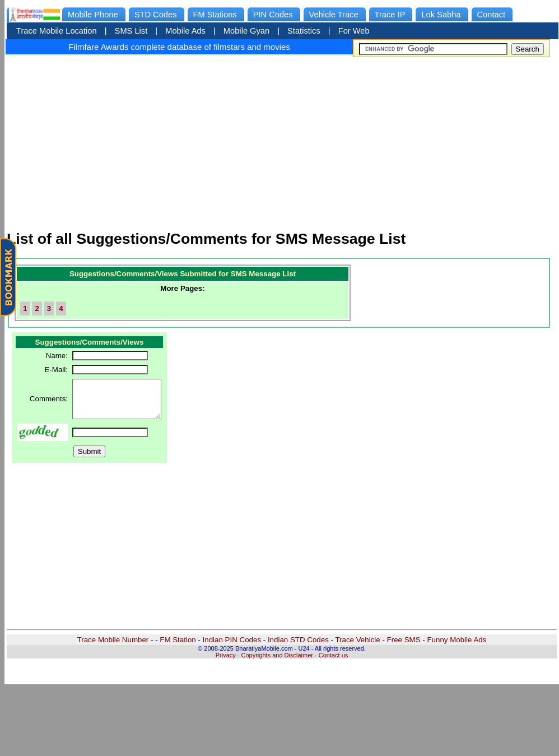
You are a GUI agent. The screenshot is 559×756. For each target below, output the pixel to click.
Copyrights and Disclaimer (277, 655)
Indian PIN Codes (232, 640)
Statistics (304, 31)
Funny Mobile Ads (456, 640)
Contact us (334, 655)
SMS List (131, 31)
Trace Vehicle (357, 640)
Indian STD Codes (298, 640)
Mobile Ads (185, 31)
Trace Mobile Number (113, 640)
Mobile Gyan (246, 31)
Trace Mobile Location (57, 31)
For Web (354, 31)
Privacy (226, 655)
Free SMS (404, 640)
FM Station (178, 640)
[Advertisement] (282, 138)
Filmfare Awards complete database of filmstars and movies (179, 47)
